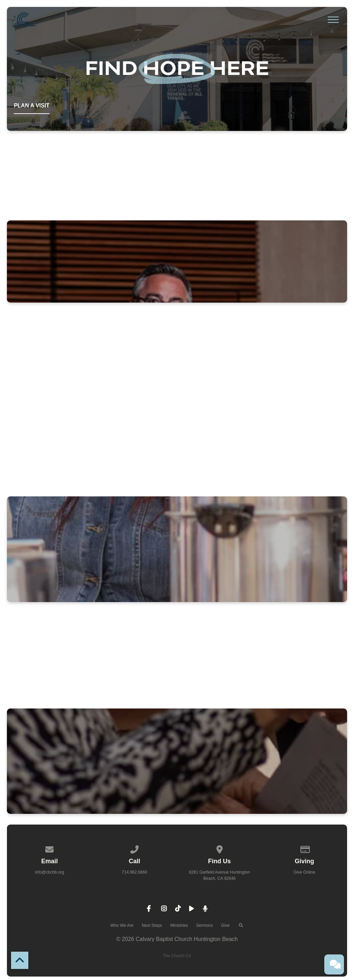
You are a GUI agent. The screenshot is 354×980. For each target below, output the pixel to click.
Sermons (204, 925)
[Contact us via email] (50, 848)
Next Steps (152, 925)
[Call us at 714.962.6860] (134, 848)
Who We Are (122, 925)
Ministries (179, 925)
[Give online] (305, 848)
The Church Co (177, 956)
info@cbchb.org (49, 872)
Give (226, 925)
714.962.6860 (134, 872)
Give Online (304, 872)
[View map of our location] (220, 848)
